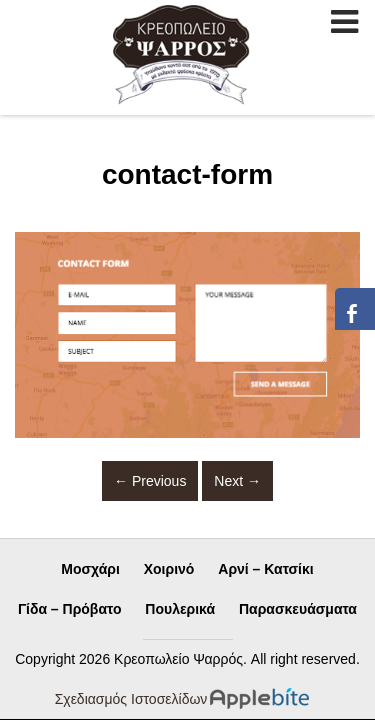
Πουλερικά (180, 609)
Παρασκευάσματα (298, 609)
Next (237, 481)
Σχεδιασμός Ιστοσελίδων (131, 699)
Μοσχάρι (90, 569)
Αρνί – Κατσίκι (265, 569)
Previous (150, 481)
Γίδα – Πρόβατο (69, 609)
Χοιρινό (169, 569)
